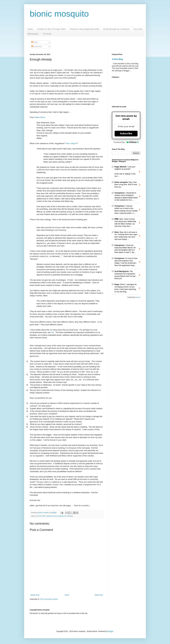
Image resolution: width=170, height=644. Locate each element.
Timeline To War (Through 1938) (51, 29)
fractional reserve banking (55, 516)
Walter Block (40, 117)
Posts (34, 42)
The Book (47, 34)
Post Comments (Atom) (49, 599)
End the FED (41, 516)
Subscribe (126, 133)
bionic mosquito (59, 14)
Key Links (138, 29)
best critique (71, 143)
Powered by (126, 142)
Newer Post (35, 595)
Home (30, 29)
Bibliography (33, 34)
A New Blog (117, 59)
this (52, 332)
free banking (68, 516)
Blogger (110, 631)
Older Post (99, 595)
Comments (36, 47)
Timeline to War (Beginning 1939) (84, 29)
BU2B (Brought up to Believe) (116, 29)
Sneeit (138, 297)
